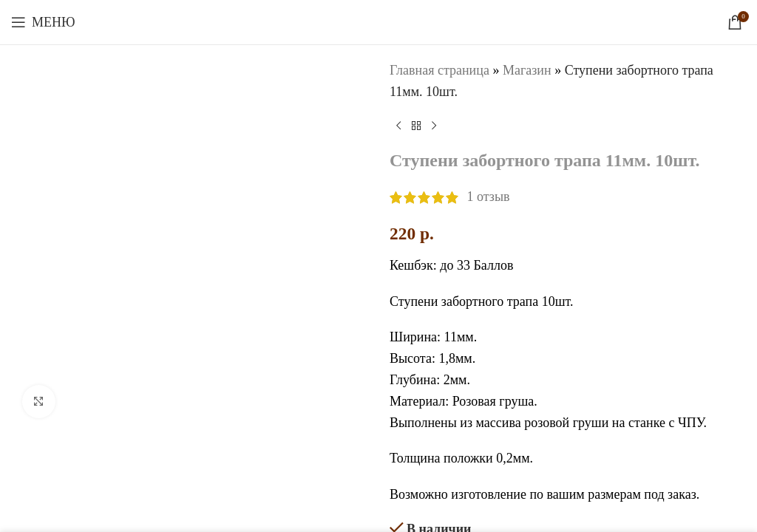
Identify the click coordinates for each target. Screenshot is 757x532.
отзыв (489, 197)
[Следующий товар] (434, 126)
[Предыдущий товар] (398, 126)
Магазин (527, 70)
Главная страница (439, 70)
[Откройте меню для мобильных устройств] (43, 22)
